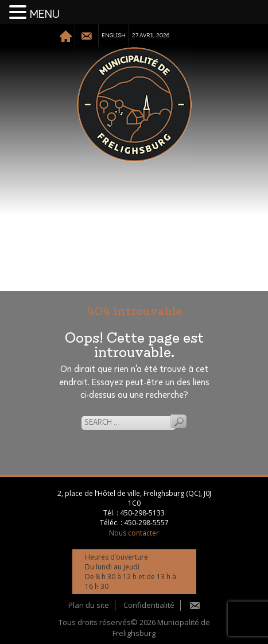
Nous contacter (134, 533)
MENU (45, 14)
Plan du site (89, 605)
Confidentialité (149, 605)
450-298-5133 (142, 513)
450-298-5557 (146, 523)
